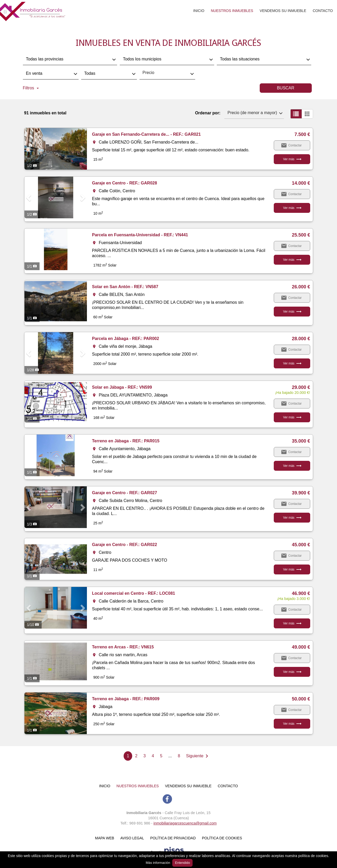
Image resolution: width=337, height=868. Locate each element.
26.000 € (301, 287)
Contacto (323, 11)
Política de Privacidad (173, 838)
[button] (29, 149)
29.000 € (301, 387)
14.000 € (301, 183)
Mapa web (105, 838)
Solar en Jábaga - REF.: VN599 (122, 387)
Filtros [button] (31, 88)
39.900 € (301, 493)
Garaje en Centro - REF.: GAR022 (125, 545)
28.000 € (301, 339)
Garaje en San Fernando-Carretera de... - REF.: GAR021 (147, 134)
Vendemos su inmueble (283, 11)
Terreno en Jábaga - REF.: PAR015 (126, 441)
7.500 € (302, 134)
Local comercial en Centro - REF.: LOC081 (134, 593)
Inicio (199, 11)
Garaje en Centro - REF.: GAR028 (125, 183)
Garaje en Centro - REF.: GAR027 (125, 493)
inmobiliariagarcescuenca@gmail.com (185, 823)
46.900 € (301, 593)
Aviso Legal (132, 838)
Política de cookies (222, 838)
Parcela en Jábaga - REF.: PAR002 (126, 339)
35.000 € (301, 441)
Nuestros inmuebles (232, 11)
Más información (158, 863)
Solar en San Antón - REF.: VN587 (125, 287)
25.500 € (301, 235)
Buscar (286, 88)
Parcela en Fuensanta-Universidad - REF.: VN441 (140, 235)
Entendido (182, 863)
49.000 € (301, 647)
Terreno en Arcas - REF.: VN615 (123, 647)
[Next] (198, 756)
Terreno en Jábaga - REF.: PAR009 (126, 699)
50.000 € (301, 699)
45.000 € (301, 545)
